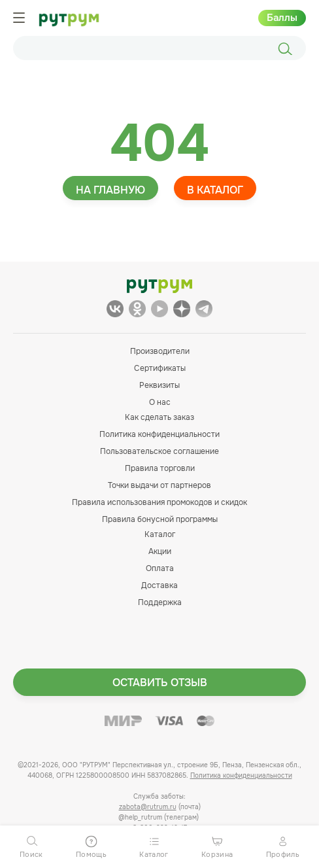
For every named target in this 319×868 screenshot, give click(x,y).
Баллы (282, 18)
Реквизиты (159, 385)
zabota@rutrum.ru (148, 807)
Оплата (160, 568)
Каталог (160, 534)
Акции (160, 551)
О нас (160, 402)
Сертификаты (160, 368)
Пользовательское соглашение (159, 451)
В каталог (215, 190)
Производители (160, 351)
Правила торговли (160, 468)
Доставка (159, 585)
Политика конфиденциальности (159, 434)
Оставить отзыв (160, 683)
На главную (110, 190)
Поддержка (160, 602)
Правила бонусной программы (160, 519)
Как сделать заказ (159, 417)
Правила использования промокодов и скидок (159, 502)
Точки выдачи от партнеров (159, 485)
